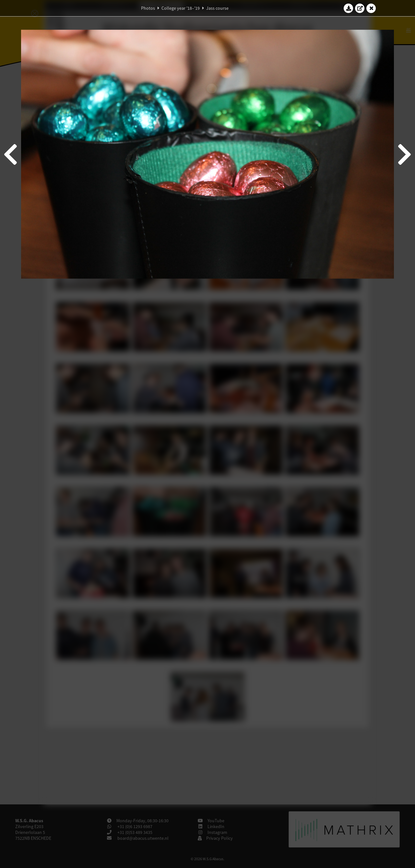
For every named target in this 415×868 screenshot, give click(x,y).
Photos (148, 8)
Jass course (217, 8)
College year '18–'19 (181, 8)
